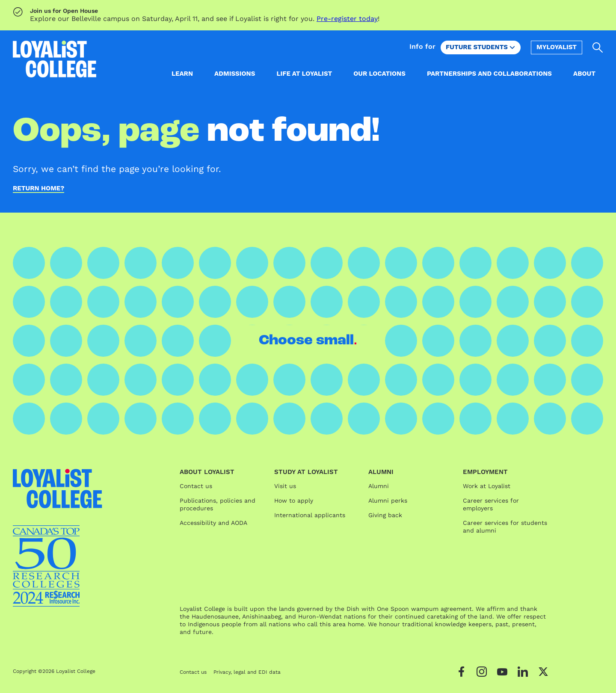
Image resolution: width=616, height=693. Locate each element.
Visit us (285, 486)
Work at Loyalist (487, 486)
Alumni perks (388, 500)
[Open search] (598, 47)
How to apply (294, 500)
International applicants (310, 515)
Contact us (196, 486)
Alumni (379, 486)
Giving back (385, 515)
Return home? (38, 189)
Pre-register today (347, 19)
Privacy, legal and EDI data (247, 672)
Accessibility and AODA (213, 523)
